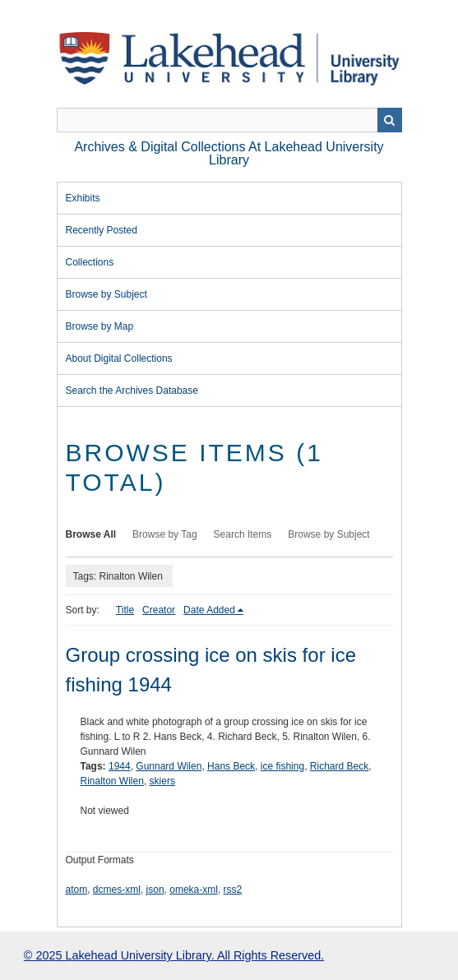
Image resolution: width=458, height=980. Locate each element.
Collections (90, 262)
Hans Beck (231, 766)
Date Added (209, 610)
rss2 (233, 890)
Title (125, 610)
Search (390, 120)
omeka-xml (194, 890)
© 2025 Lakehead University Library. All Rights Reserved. (174, 955)
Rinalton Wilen (112, 781)
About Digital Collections (119, 358)
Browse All (91, 534)
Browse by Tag (165, 534)
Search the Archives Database (132, 391)
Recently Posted (102, 230)
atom (77, 890)
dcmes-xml (117, 890)
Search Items (243, 534)
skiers (162, 781)
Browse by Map (100, 326)
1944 (120, 766)
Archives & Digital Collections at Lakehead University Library (229, 153)
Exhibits (83, 198)
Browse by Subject (106, 294)
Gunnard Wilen (169, 766)
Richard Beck (339, 766)
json (155, 890)
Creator (159, 610)
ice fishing (282, 766)
